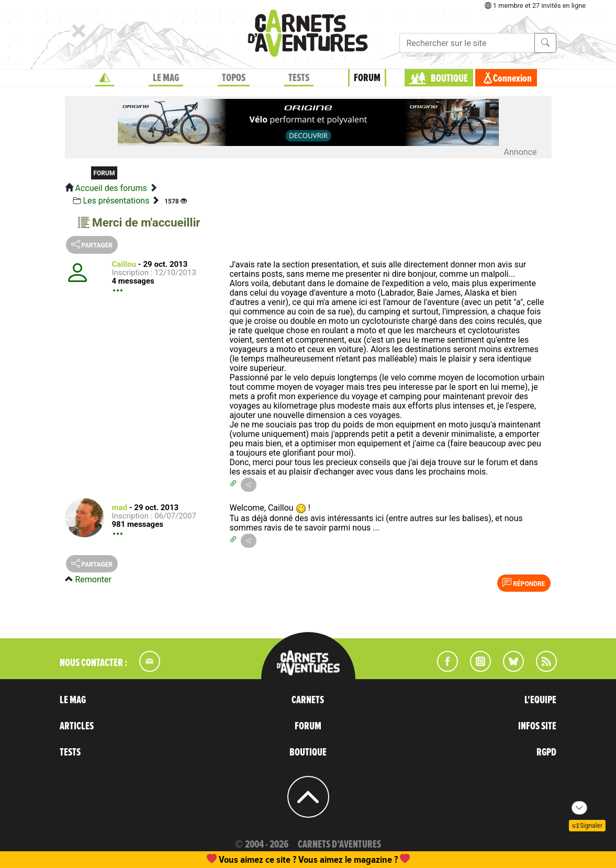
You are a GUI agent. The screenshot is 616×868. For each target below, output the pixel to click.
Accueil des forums (111, 188)
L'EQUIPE (540, 700)
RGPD (546, 752)
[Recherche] (467, 43)
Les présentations (116, 201)
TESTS (299, 78)
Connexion (512, 78)
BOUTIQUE (449, 78)
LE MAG (166, 78)
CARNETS (308, 700)
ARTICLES (77, 726)
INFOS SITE (537, 726)
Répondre (524, 583)
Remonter (93, 579)
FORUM (367, 78)
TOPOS (234, 78)
